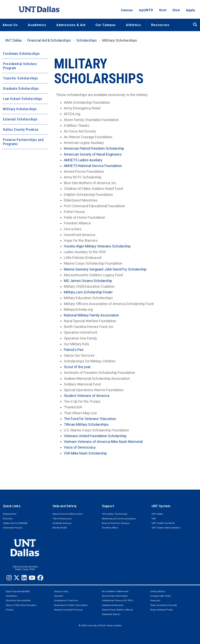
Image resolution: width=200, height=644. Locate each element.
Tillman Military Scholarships (86, 424)
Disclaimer (12, 596)
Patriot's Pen (74, 350)
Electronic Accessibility (18, 601)
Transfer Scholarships (21, 78)
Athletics (133, 25)
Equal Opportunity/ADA (18, 591)
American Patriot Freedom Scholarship (94, 148)
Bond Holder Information (115, 596)
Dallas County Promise (21, 129)
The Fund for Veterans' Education (90, 419)
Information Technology (115, 514)
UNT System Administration (166, 528)
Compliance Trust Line (66, 601)
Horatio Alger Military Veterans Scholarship (97, 246)
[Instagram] (9, 578)
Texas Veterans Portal (161, 610)
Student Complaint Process (68, 610)
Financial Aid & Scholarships (49, 40)
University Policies (13, 528)
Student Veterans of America (87, 396)
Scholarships (87, 40)
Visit (163, 11)
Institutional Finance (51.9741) (117, 601)
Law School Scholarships (23, 99)
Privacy (10, 610)
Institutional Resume (113, 605)
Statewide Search (111, 614)
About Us (10, 25)
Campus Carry (61, 591)
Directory (8, 519)
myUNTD (146, 11)
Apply (191, 11)
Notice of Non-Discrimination (21, 605)
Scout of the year (77, 367)
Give (176, 11)
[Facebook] (40, 578)
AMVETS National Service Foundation (93, 166)
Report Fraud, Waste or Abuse (117, 610)
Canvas (127, 11)
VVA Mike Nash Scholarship (85, 453)
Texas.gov (155, 601)
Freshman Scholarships (21, 54)
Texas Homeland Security (163, 605)
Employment (10, 514)
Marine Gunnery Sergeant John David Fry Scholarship (105, 269)
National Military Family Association (91, 315)
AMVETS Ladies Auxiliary (83, 160)
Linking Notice (158, 591)
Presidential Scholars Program (20, 66)
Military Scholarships (20, 109)
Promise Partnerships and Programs (23, 142)
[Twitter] (17, 578)
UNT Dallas (13, 40)
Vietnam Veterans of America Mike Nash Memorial (103, 442)
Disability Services (62, 523)
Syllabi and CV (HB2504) (15, 523)
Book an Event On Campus (116, 523)
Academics (37, 25)
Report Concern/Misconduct (68, 514)
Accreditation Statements (115, 591)
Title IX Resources (62, 519)
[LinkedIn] (24, 578)
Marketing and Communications (119, 519)
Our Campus (106, 25)
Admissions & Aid (71, 25)
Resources (160, 25)
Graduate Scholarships (21, 88)
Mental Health (60, 528)
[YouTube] (32, 578)
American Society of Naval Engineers (93, 154)
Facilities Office (110, 528)
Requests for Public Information (71, 605)
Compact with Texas (160, 596)
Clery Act (58, 596)
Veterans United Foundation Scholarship (95, 436)
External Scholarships (20, 119)
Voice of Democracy (80, 447)
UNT (154, 519)
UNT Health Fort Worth (163, 523)
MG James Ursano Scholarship (88, 281)
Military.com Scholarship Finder (88, 292)
